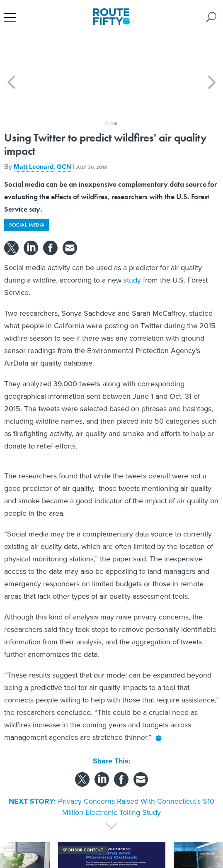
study (132, 243)
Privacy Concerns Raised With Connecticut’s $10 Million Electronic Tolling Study (136, 769)
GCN (64, 129)
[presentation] (11, 834)
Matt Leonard (34, 129)
